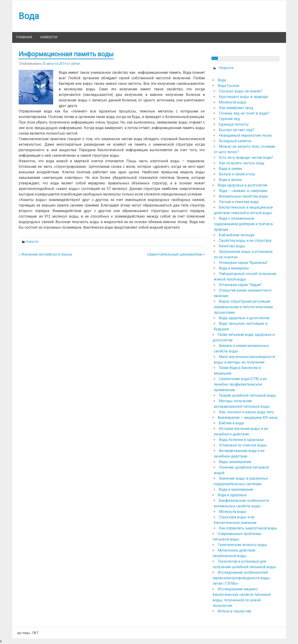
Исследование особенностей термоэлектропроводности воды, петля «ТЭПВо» (242, 578)
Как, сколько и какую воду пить (246, 412)
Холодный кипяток (235, 141)
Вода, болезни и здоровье (241, 440)
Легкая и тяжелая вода (239, 202)
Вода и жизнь (230, 180)
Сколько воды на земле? (241, 91)
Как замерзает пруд (236, 108)
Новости (49, 37)
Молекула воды (233, 102)
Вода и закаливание (236, 489)
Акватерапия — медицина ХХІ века (248, 418)
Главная (24, 37)
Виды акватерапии (235, 462)
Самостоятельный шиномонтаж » (176, 254)
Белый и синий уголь (237, 174)
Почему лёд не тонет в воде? (244, 113)
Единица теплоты (234, 124)
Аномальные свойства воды (244, 196)
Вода (222, 80)
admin (76, 64)
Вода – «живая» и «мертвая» (243, 191)
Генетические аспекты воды (242, 545)
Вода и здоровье (232, 495)
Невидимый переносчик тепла (245, 135)
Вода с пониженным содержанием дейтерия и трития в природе (243, 224)
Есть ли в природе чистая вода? (246, 158)
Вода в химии (230, 169)
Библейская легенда (237, 235)
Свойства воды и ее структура (245, 241)
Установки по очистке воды (243, 445)
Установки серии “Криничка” (243, 263)
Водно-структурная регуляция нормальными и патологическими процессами (243, 307)
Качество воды (232, 246)
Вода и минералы (234, 268)
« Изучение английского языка (45, 254)
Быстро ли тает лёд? (237, 130)
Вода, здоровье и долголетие (244, 318)
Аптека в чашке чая (234, 611)
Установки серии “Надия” (240, 285)
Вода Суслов (229, 86)
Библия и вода (231, 423)
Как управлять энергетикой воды (248, 528)
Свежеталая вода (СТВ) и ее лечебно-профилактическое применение (240, 384)
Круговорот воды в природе (243, 97)
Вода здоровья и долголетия (242, 185)
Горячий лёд (229, 119)
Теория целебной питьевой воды (247, 395)
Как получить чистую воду (242, 163)
